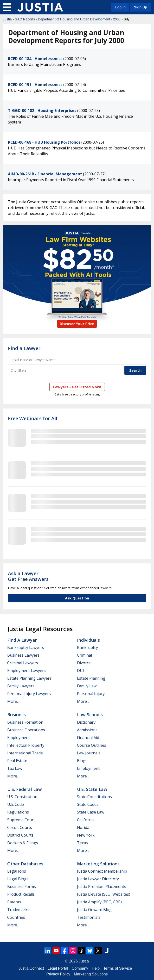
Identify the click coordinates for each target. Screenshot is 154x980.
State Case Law (91, 812)
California (86, 820)
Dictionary (86, 722)
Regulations (18, 812)
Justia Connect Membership (102, 871)
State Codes (88, 804)
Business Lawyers (23, 655)
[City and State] (66, 370)
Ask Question (77, 598)
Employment (19, 738)
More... (13, 701)
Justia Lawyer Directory (98, 879)
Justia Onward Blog (94, 910)
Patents (14, 902)
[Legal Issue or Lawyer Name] (77, 360)
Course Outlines (92, 745)
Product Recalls (21, 894)
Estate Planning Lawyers (29, 678)
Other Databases (25, 864)
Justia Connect (31, 968)
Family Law (87, 686)
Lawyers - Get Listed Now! (77, 387)
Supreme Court (21, 820)
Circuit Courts (20, 827)
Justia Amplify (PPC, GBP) (99, 902)
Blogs (82, 761)
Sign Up (141, 7)
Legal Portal (58, 968)
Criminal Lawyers (23, 663)
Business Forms (22, 887)
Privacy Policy (58, 974)
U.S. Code (16, 804)
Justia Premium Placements (102, 887)
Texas (82, 843)
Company (80, 968)
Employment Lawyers (26, 671)
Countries (16, 917)
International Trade (25, 753)
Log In (120, 7)
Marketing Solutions (98, 864)
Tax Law (15, 768)
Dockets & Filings (23, 843)
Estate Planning (91, 678)
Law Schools (90, 715)
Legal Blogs (18, 879)
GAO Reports (25, 19)
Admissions (87, 730)
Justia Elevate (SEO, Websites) (104, 894)
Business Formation (25, 722)
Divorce (84, 663)
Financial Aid (88, 738)
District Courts (20, 835)
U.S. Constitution (22, 797)
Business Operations (26, 730)
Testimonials (89, 917)
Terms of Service (118, 968)
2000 (117, 19)
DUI (80, 671)
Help (96, 968)
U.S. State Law (92, 789)
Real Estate (17, 761)
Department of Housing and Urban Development (74, 19)
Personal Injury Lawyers (29, 694)
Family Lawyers (21, 686)
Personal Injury (91, 694)
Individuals (88, 640)
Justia (7, 19)
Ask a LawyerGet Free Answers (28, 576)
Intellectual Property (26, 745)
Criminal (84, 655)
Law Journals (89, 753)
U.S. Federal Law (25, 789)
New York (86, 835)
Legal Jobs (17, 871)
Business (16, 715)
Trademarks (18, 910)
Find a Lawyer (24, 348)
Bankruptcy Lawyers (26, 647)
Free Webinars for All (33, 419)
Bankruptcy (87, 647)
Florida (83, 827)
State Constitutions (94, 797)
